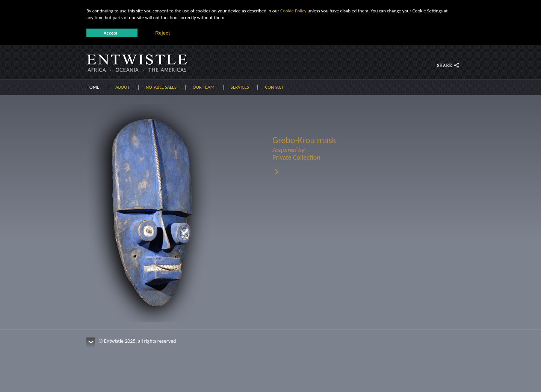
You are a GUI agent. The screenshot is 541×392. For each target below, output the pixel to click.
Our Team (204, 87)
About (122, 87)
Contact (274, 87)
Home (93, 87)
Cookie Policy (293, 11)
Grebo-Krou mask (329, 148)
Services (240, 87)
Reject (162, 33)
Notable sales (161, 87)
